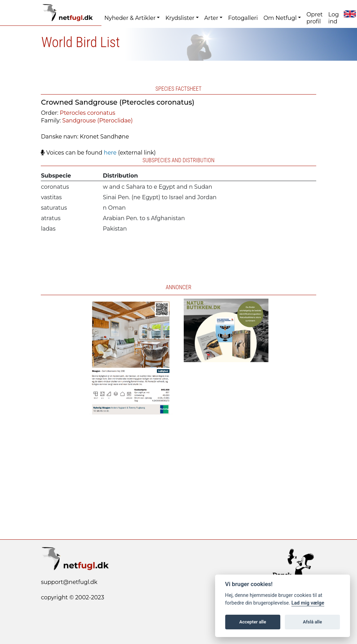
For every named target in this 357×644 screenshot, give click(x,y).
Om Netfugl (280, 18)
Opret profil (315, 18)
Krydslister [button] (180, 18)
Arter (211, 18)
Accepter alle (253, 622)
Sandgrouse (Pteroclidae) (98, 121)
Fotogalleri (243, 18)
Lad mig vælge (308, 603)
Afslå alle (313, 622)
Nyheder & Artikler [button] (130, 18)
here (110, 153)
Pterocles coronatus (88, 113)
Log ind (334, 18)
